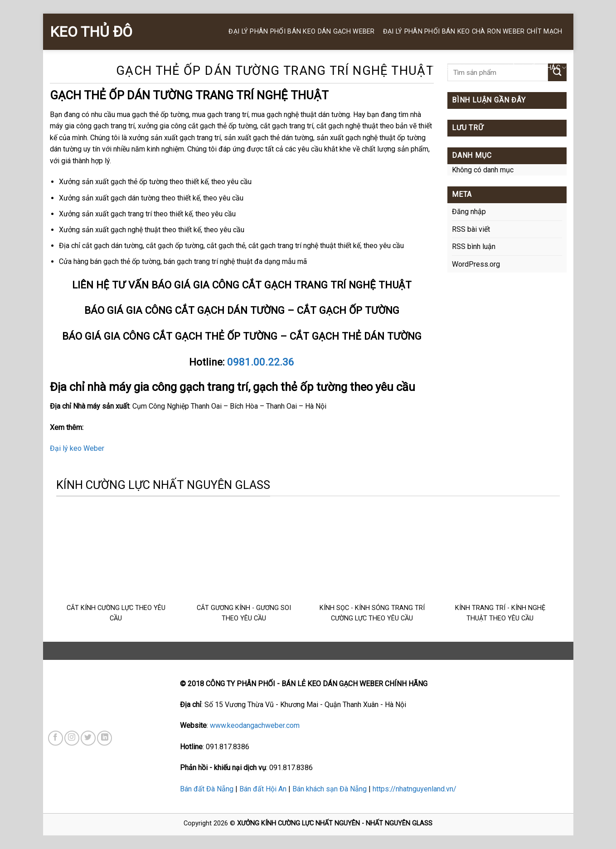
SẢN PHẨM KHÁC (536, 68)
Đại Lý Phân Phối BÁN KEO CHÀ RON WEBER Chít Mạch (473, 32)
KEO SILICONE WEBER (465, 68)
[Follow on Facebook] (56, 738)
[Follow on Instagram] (72, 738)
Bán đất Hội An (263, 789)
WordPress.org (476, 264)
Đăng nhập (469, 212)
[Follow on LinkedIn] (104, 738)
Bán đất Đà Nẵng (207, 789)
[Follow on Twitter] (88, 738)
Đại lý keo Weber (77, 448)
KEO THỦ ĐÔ (91, 32)
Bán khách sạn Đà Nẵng (330, 789)
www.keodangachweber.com (255, 725)
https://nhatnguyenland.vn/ (415, 789)
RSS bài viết (471, 229)
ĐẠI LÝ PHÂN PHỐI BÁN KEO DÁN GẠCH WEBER (301, 32)
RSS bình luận (474, 246)
